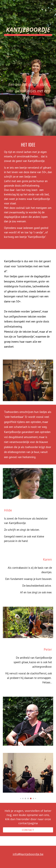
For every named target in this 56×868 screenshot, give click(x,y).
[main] (28, 65)
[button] (4, 4)
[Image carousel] (28, 776)
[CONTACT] (28, 830)
